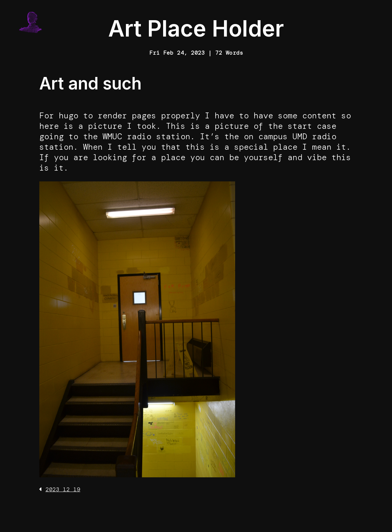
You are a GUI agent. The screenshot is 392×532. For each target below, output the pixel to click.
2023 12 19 (63, 489)
